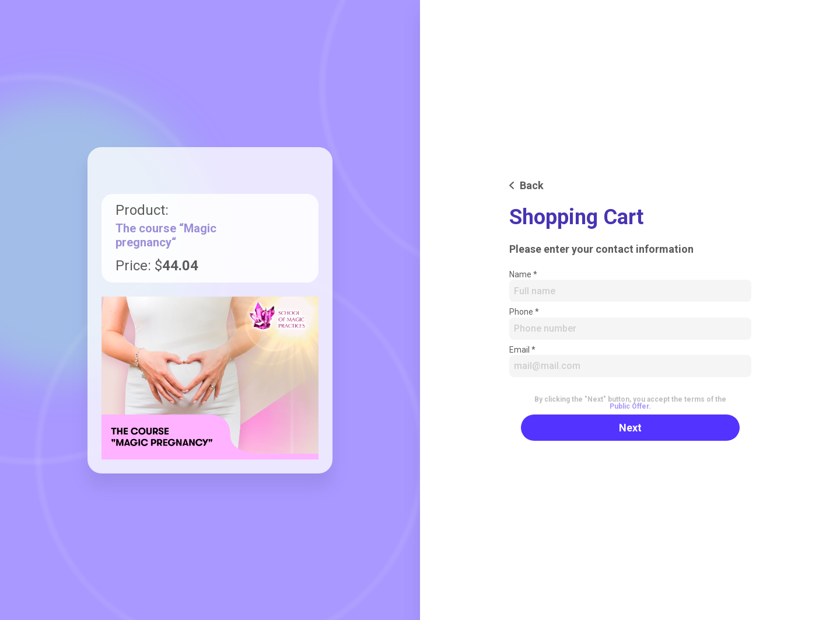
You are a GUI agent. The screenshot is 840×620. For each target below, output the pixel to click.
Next (630, 428)
